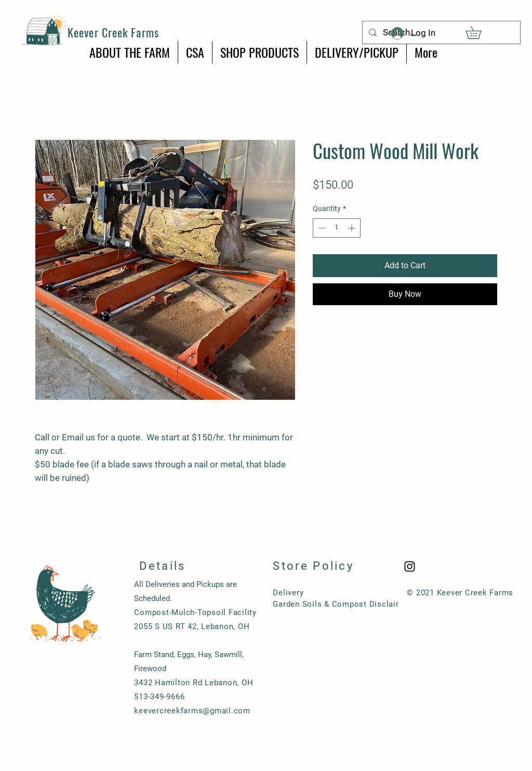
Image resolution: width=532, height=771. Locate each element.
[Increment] (353, 228)
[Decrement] (321, 228)
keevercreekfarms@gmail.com (192, 711)
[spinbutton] (337, 228)
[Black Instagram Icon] (410, 566)
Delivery (288, 593)
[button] (480, 32)
